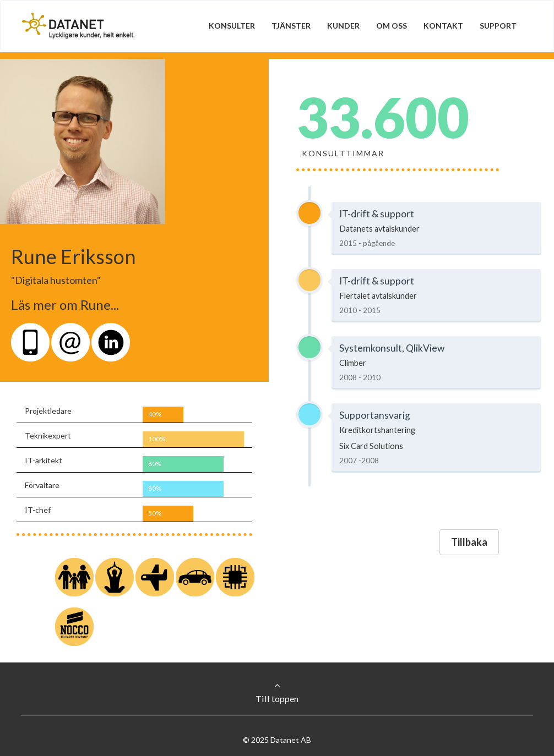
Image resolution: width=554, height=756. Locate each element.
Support (498, 26)
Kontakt (443, 26)
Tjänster (291, 26)
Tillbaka (469, 542)
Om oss (392, 26)
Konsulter (232, 26)
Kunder (343, 26)
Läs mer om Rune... (65, 305)
